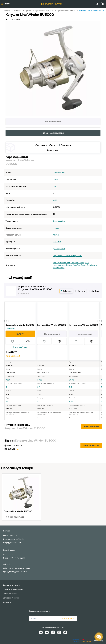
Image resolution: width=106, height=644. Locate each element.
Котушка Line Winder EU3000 (83, 325)
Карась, (82, 263)
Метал (56, 235)
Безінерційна (59, 221)
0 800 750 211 (10, 536)
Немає (56, 228)
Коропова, (58, 256)
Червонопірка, (60, 265)
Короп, (56, 263)
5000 (55, 179)
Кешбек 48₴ (13, 356)
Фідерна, (67, 256)
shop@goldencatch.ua (13, 542)
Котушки (27, 11)
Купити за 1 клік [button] (20, 347)
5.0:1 (39, 402)
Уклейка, (77, 265)
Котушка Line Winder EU (66, 11)
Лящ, (69, 263)
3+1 (54, 186)
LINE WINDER (59, 172)
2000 (40, 380)
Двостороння (59, 249)
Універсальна (77, 256)
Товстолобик (59, 268)
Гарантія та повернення (13, 589)
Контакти (7, 602)
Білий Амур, (92, 265)
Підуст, (69, 265)
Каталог (17, 11)
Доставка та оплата (11, 585)
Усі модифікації (53, 133)
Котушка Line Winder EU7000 (20, 325)
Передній (57, 242)
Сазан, (84, 265)
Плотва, (63, 263)
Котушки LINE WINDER (43, 11)
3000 (72, 380)
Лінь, (87, 263)
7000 (8, 380)
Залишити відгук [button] (91, 445)
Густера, (75, 263)
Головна (8, 11)
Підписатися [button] (67, 619)
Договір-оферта (10, 594)
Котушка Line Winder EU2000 (52, 325)
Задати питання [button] (91, 427)
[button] (7, 321)
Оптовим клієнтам (11, 598)
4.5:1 (55, 200)
